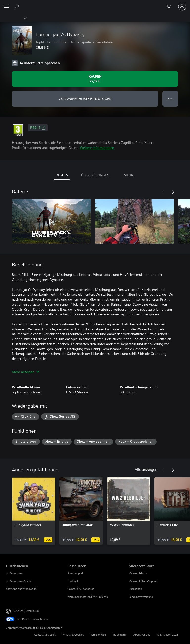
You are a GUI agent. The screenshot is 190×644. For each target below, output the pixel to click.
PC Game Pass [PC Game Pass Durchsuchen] (15, 573)
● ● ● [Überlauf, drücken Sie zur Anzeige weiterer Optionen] (170, 99)
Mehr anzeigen (26, 372)
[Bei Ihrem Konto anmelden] (182, 7)
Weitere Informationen (97, 147)
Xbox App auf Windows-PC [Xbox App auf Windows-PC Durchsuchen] (22, 589)
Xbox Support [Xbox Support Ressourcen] (75, 573)
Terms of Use (98, 634)
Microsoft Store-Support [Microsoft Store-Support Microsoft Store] (143, 581)
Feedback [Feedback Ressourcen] (73, 581)
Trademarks (120, 634)
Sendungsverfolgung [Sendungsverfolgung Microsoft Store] (141, 597)
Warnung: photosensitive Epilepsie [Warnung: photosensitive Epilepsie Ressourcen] (88, 597)
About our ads (142, 634)
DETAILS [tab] (62, 175)
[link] (34, 511)
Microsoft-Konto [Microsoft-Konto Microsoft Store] (138, 573)
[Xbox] (13, 18)
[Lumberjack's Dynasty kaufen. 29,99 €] (95, 79)
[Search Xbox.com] (17, 6)
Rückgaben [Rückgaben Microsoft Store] (135, 589)
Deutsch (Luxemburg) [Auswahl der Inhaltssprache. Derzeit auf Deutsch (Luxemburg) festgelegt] (26, 611)
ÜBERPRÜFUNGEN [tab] (95, 175)
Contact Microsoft (45, 634)
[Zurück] (163, 192)
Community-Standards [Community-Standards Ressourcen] (81, 589)
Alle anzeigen (146, 469)
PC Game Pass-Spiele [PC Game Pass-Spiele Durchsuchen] (19, 581)
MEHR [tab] (128, 175)
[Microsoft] (95, 4)
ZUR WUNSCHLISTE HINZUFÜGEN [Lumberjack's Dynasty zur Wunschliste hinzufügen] (85, 99)
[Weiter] (173, 192)
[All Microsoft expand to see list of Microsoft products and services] (6, 7)
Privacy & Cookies (73, 634)
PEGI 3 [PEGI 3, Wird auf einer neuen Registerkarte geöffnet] (38, 128)
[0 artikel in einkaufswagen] (170, 7)
